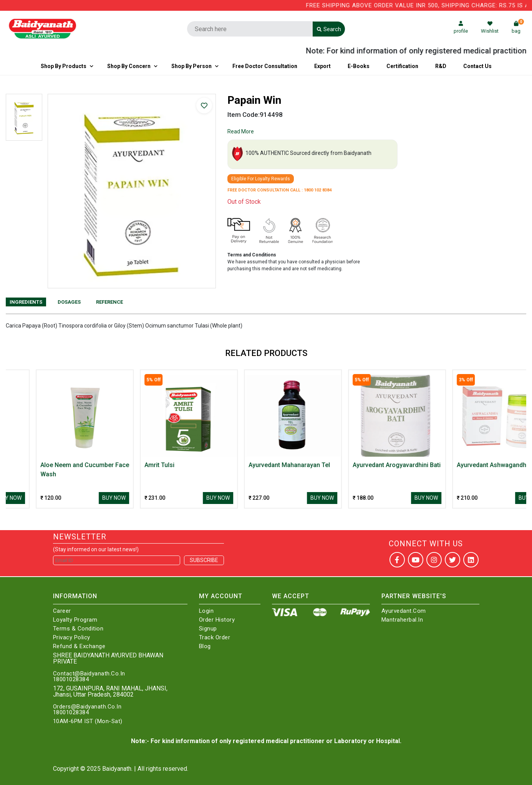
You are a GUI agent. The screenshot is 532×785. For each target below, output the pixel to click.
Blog (205, 646)
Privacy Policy (72, 638)
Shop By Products (64, 66)
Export (322, 66)
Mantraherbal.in (402, 620)
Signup (208, 629)
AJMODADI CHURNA (38, 465)
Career (62, 611)
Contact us (477, 66)
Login (206, 611)
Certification (402, 66)
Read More (241, 131)
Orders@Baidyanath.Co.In (87, 707)
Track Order (215, 638)
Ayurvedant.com (404, 611)
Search (329, 29)
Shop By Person (191, 66)
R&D (441, 66)
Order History (217, 620)
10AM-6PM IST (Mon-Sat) (88, 721)
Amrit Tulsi (233, 465)
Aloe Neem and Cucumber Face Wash (158, 470)
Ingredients (26, 302)
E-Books (359, 66)
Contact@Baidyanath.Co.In (89, 674)
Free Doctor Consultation (265, 66)
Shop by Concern (129, 66)
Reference (109, 302)
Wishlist (490, 27)
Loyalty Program (75, 620)
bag (518, 27)
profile (461, 27)
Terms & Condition (78, 629)
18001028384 (71, 679)
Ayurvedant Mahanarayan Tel (363, 465)
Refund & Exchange (79, 646)
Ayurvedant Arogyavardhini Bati (470, 465)
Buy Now (83, 498)
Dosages (69, 302)
